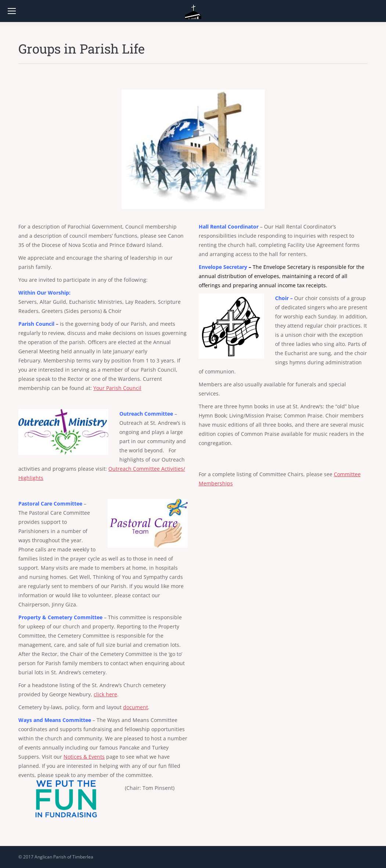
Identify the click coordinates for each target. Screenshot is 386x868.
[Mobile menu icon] (12, 11)
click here (105, 694)
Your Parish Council (117, 388)
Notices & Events (84, 757)
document (136, 707)
